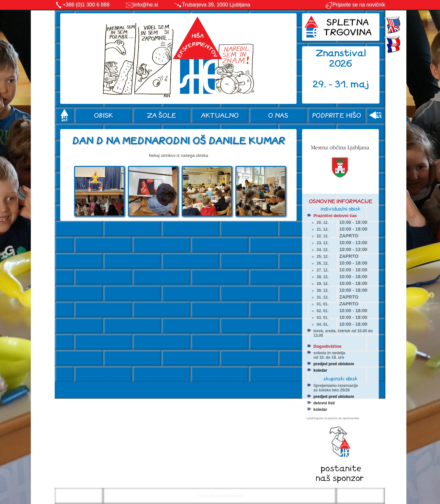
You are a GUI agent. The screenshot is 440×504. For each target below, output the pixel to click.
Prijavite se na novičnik (355, 5)
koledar (320, 370)
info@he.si (146, 5)
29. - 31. (332, 84)
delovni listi (324, 403)
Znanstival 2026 (341, 58)
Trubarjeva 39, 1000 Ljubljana (216, 5)
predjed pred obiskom (334, 364)
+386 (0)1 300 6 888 (86, 5)
